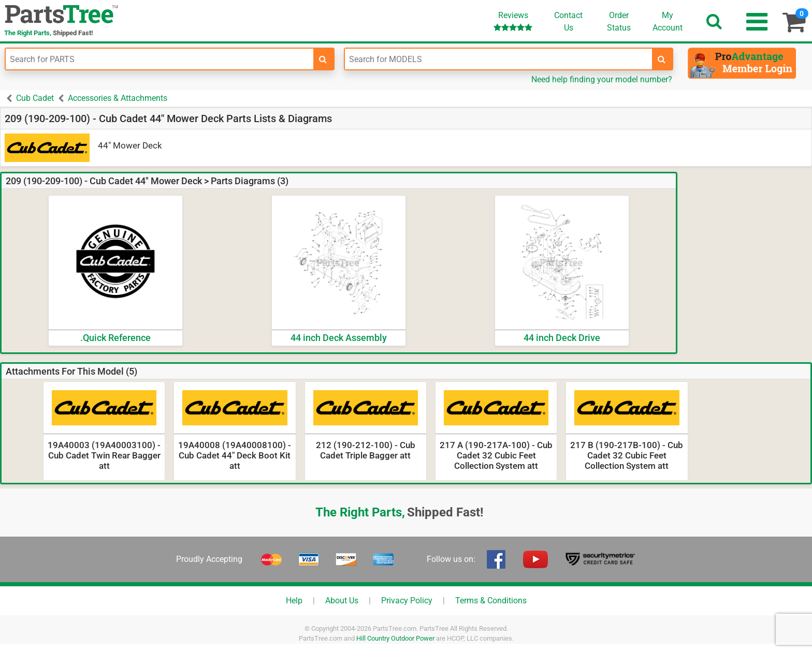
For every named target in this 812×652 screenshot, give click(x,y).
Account (668, 21)
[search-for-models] (662, 59)
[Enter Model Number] (499, 59)
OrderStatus (619, 21)
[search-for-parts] (323, 59)
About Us (342, 601)
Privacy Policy (407, 601)
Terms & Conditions (491, 601)
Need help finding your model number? (602, 79)
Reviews (513, 21)
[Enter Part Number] (160, 59)
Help (294, 601)
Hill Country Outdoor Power (395, 638)
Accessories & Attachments (118, 98)
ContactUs (568, 21)
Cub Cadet (35, 98)
